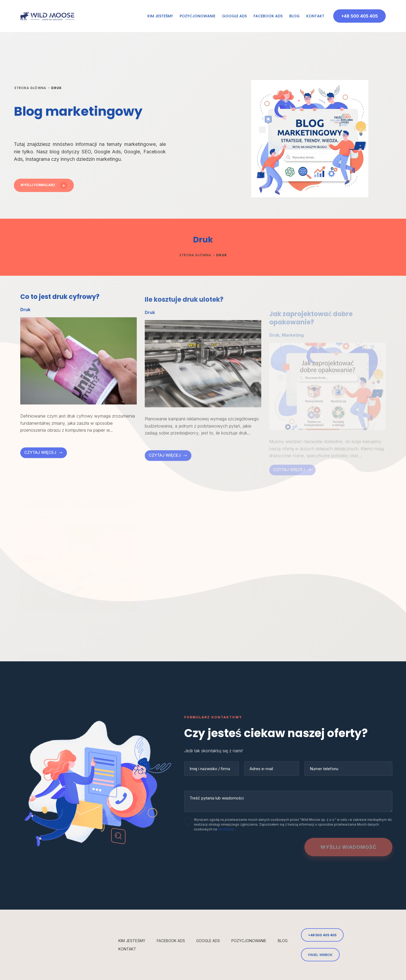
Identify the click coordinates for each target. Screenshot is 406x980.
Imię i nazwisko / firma (210, 769)
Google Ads (234, 16)
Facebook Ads (268, 16)
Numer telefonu (324, 769)
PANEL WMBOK (320, 955)
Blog (294, 16)
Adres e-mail (261, 769)
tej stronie (226, 829)
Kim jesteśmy (160, 16)
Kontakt (315, 16)
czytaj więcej (45, 473)
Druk (25, 328)
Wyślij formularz (38, 185)
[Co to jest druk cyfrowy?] (79, 379)
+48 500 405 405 (359, 16)
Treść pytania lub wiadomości (217, 798)
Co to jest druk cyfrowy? (60, 315)
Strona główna (30, 88)
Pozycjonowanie (198, 16)
